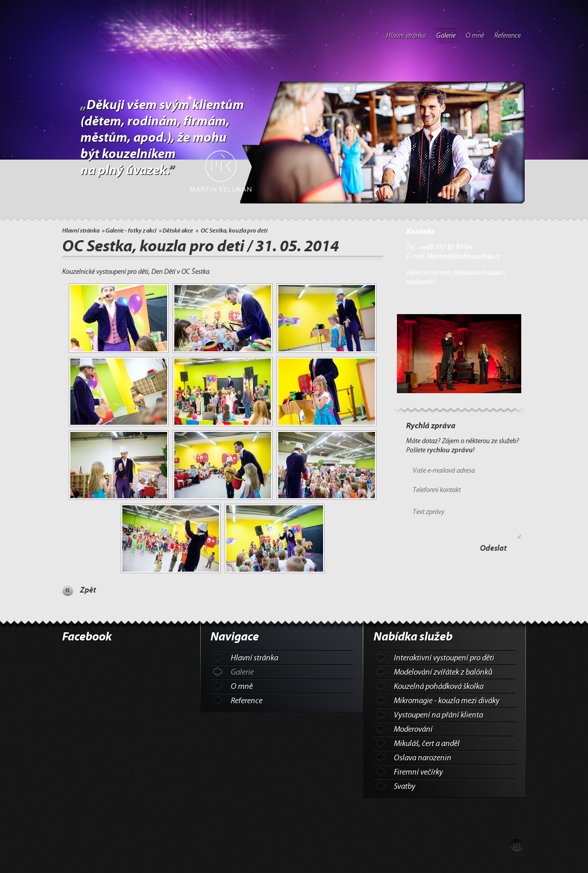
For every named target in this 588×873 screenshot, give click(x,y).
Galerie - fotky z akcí (131, 230)
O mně (475, 36)
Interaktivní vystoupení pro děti (444, 658)
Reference (507, 36)
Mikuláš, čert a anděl (427, 743)
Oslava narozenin (423, 758)
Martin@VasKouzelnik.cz (464, 256)
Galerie (446, 36)
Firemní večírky (418, 772)
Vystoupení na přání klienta (438, 715)
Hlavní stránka (406, 36)
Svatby (405, 786)
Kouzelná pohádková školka (439, 686)
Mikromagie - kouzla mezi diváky (447, 701)
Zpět (88, 590)
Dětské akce (178, 230)
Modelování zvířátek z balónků (443, 672)
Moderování (413, 729)
